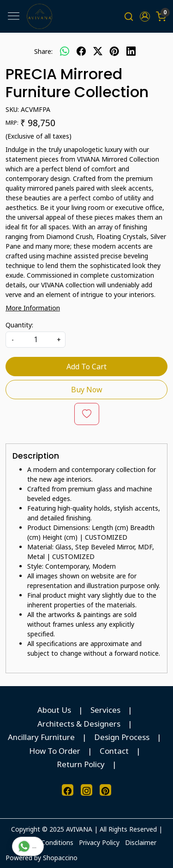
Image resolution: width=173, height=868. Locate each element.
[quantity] (36, 340)
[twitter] (98, 51)
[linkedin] (131, 51)
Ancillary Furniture (41, 737)
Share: (43, 51)
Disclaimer (141, 842)
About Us (54, 710)
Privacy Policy (99, 842)
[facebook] (81, 51)
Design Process (122, 737)
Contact (114, 751)
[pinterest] (114, 51)
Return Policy (81, 764)
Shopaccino (60, 858)
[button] (145, 17)
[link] (129, 16)
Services (105, 710)
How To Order (55, 751)
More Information (33, 308)
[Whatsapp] (65, 51)
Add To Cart (86, 367)
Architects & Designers (79, 724)
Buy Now (87, 390)
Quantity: (19, 325)
